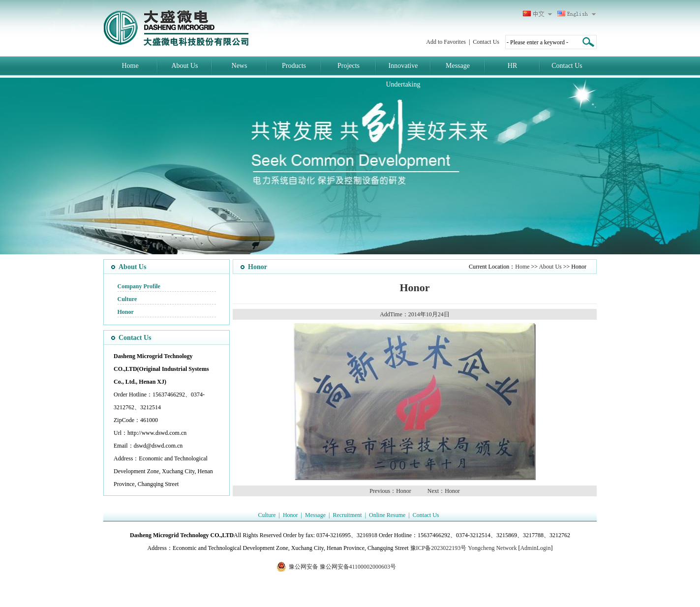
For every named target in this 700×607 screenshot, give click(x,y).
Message (458, 66)
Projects (349, 66)
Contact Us (486, 42)
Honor (126, 312)
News (240, 66)
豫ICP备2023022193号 (439, 548)
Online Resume (387, 515)
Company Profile (139, 286)
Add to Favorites (446, 42)
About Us (184, 66)
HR (512, 66)
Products (294, 66)
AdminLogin (535, 548)
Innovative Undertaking (403, 75)
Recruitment (347, 515)
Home (130, 66)
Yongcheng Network (492, 548)
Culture (127, 299)
